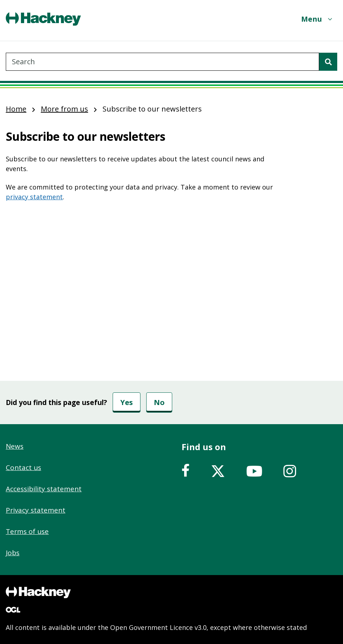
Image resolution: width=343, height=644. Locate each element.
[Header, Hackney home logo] (43, 19)
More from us (64, 109)
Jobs (13, 553)
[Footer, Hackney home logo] (38, 592)
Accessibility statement (44, 489)
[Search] (328, 62)
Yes (127, 402)
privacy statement (34, 197)
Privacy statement (36, 510)
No (159, 402)
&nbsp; (144, 268)
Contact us (23, 467)
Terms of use (27, 531)
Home (16, 109)
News (15, 446)
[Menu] (317, 19)
